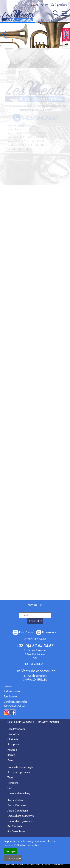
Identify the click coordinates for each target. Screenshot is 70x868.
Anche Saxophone (18, 811)
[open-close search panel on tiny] (56, 13)
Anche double (15, 800)
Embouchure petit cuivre (21, 816)
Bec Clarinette (15, 826)
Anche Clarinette (17, 805)
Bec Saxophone (16, 831)
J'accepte (11, 851)
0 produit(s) (61, 5)
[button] (66, 35)
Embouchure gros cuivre (21, 821)
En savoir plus (13, 858)
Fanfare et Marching (19, 793)
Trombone (13, 783)
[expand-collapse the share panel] (66, 45)
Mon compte (41, 5)
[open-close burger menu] (64, 13)
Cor (10, 788)
